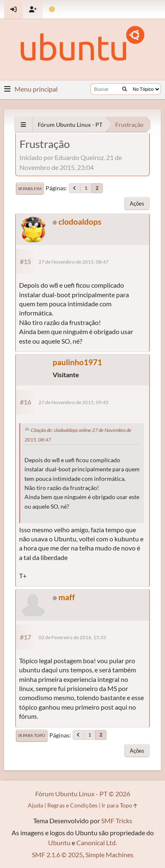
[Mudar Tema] (52, 9)
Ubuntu (59, 843)
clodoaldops (80, 222)
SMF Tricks (117, 821)
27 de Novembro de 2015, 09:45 (74, 402)
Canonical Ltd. (97, 843)
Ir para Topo (32, 735)
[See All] (23, 125)
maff (67, 597)
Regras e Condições (72, 805)
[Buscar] (125, 89)
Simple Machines (109, 855)
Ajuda (35, 805)
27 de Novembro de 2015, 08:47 (74, 262)
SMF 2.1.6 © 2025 (57, 855)
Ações (137, 204)
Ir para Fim (30, 189)
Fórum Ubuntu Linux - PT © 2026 (83, 794)
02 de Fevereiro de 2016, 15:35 (72, 637)
